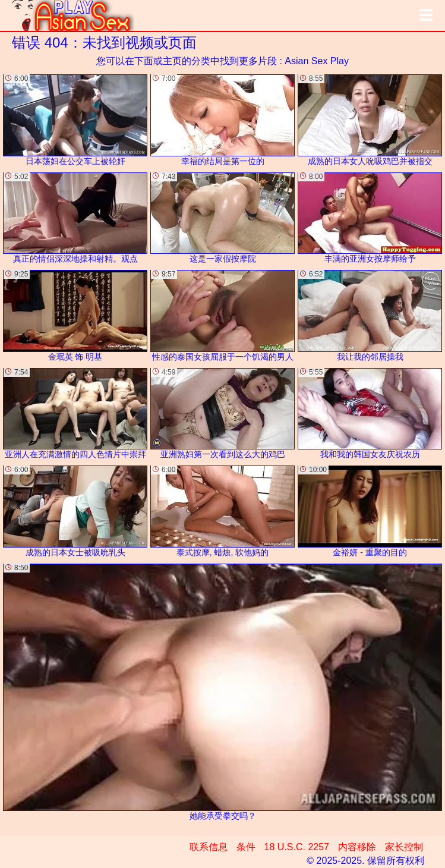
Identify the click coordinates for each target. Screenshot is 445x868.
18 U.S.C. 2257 (297, 847)
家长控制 (404, 847)
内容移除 (357, 847)
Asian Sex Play (317, 61)
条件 (246, 847)
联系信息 (209, 847)
